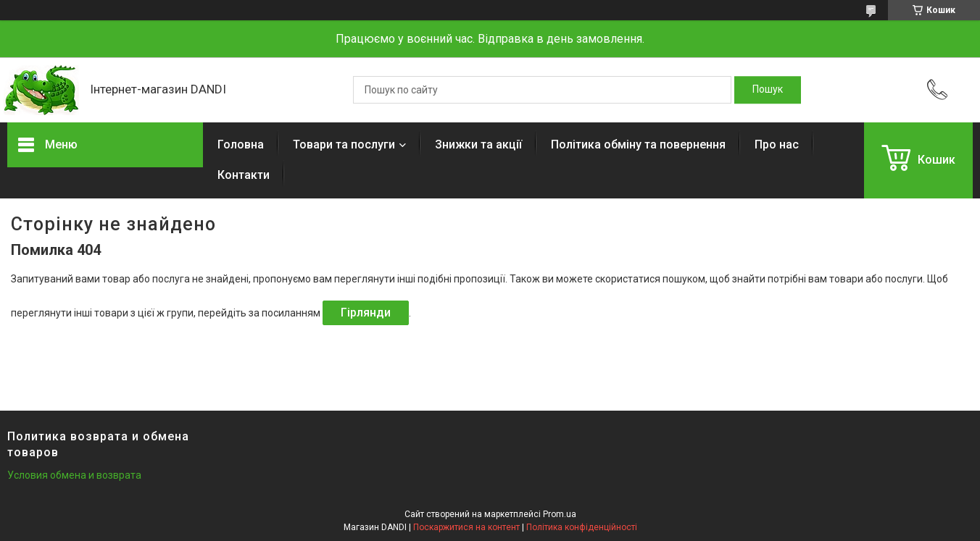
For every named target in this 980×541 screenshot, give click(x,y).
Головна (241, 144)
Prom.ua (560, 514)
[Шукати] (768, 90)
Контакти (244, 175)
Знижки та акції (478, 144)
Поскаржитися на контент (466, 527)
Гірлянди (366, 313)
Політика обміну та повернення (638, 144)
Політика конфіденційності (582, 527)
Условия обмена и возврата (74, 475)
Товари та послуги (344, 144)
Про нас (777, 144)
